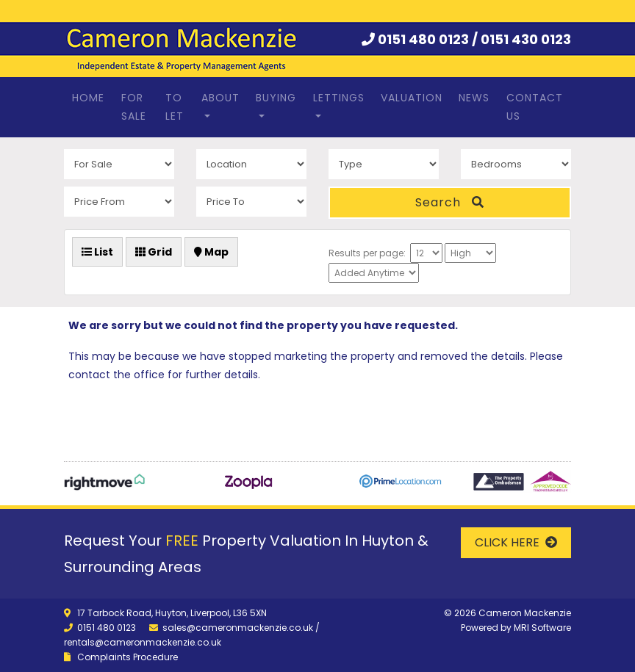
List (97, 252)
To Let (175, 107)
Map (211, 252)
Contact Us (535, 107)
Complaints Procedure (128, 657)
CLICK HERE (516, 542)
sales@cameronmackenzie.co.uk (238, 628)
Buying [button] (276, 98)
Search (450, 202)
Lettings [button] (339, 98)
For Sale (134, 107)
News (474, 98)
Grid (154, 252)
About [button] (220, 98)
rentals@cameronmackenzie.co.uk (143, 642)
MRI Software (542, 628)
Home (88, 98)
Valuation (412, 98)
